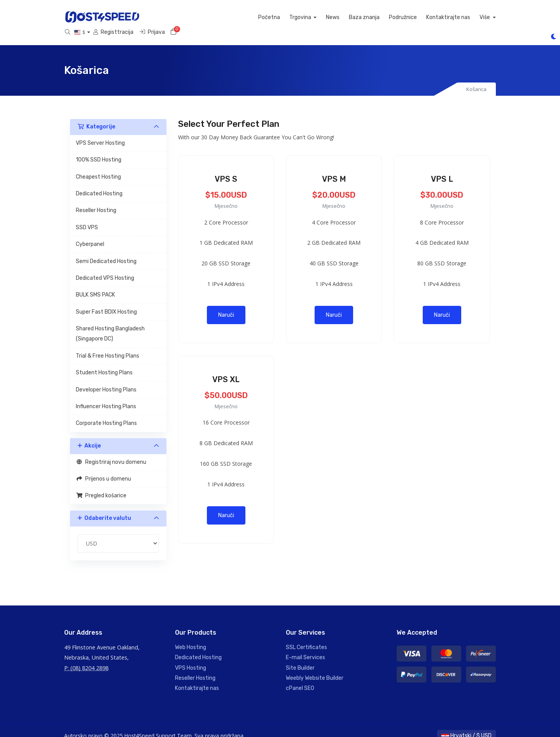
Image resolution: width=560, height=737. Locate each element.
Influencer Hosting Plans (106, 396)
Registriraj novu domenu (111, 451)
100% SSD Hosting (99, 149)
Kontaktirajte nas (343, 17)
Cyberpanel (90, 234)
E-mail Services (305, 647)
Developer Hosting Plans (106, 379)
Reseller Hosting (96, 200)
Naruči (226, 304)
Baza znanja (259, 17)
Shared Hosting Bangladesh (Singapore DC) (110, 323)
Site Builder (300, 657)
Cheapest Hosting (98, 166)
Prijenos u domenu (103, 468)
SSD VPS (87, 217)
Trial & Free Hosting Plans (108, 345)
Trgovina (195, 17)
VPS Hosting (191, 657)
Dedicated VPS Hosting (105, 268)
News (227, 17)
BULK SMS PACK (95, 284)
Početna (164, 17)
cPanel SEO (300, 678)
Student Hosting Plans (104, 362)
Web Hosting (191, 636)
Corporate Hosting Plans (106, 413)
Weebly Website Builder (315, 668)
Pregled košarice (101, 485)
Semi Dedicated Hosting (106, 250)
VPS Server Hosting (100, 132)
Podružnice (297, 17)
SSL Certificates (306, 636)
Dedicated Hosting (99, 183)
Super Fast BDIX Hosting (106, 301)
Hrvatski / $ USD (466, 725)
